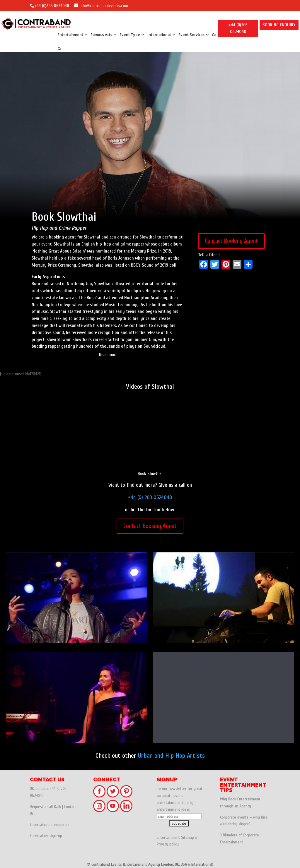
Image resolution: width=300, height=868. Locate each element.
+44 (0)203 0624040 (52, 6)
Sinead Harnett (76, 699)
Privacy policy (168, 844)
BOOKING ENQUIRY (279, 25)
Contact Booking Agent (231, 241)
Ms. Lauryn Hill (76, 599)
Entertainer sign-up (46, 836)
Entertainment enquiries (50, 825)
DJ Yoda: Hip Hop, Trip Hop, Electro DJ (224, 599)
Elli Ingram (224, 699)
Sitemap (187, 837)
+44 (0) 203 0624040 (150, 497)
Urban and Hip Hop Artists (171, 756)
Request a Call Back (45, 807)
